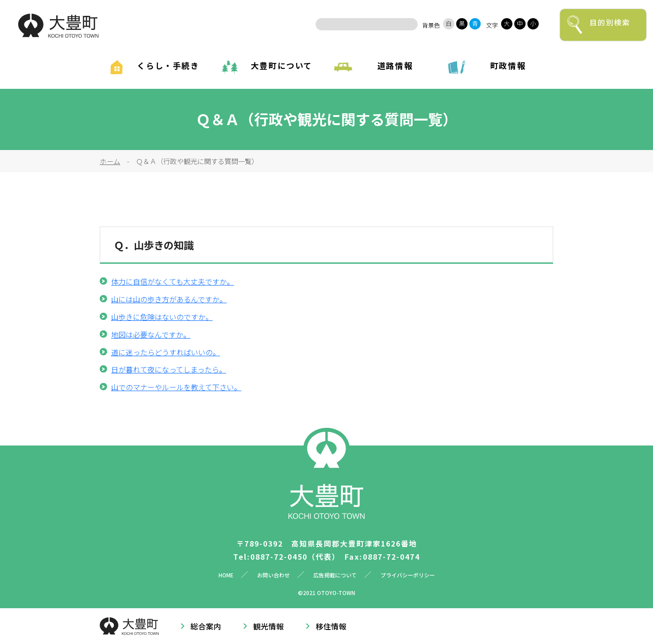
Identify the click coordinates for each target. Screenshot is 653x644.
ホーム (110, 161)
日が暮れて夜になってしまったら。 (169, 369)
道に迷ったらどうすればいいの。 (166, 352)
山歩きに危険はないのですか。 (162, 317)
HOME (226, 575)
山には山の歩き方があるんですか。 (169, 299)
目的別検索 (610, 22)
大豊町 (58, 26)
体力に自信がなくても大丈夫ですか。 (173, 281)
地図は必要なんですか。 (151, 334)
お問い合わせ (273, 575)
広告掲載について (335, 575)
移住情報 (331, 626)
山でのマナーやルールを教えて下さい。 (176, 387)
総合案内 (206, 626)
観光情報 (268, 626)
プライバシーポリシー (408, 575)
